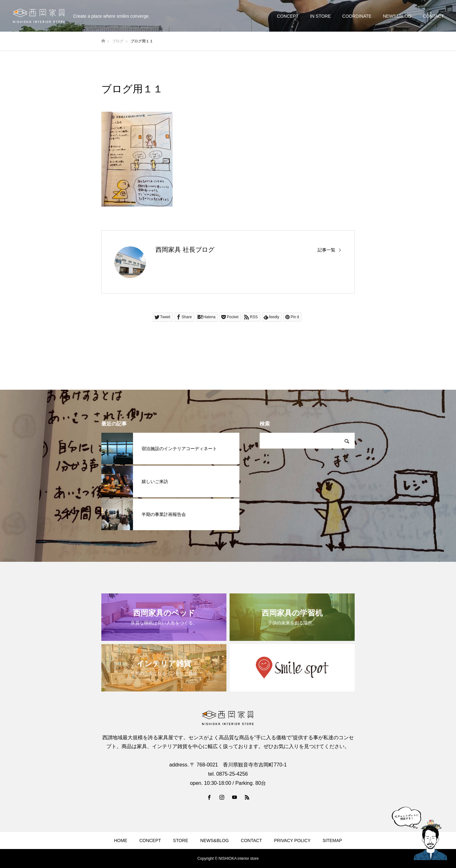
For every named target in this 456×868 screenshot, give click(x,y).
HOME (121, 840)
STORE (180, 840)
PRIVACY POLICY (292, 840)
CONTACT (433, 16)
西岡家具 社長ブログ (185, 250)
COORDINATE (357, 16)
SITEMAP (332, 840)
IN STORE (320, 16)
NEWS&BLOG (397, 16)
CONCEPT (288, 16)
